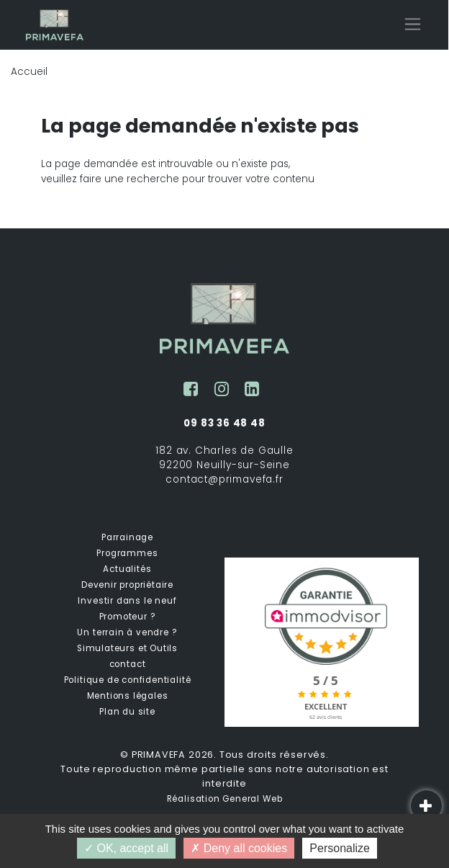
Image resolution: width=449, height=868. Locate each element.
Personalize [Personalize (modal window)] (340, 848)
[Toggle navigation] (413, 24)
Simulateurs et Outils (127, 648)
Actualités (127, 569)
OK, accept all (126, 848)
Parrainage (127, 537)
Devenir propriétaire (127, 585)
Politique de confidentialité (128, 680)
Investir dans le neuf (127, 601)
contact (128, 664)
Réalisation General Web (225, 799)
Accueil (29, 72)
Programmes (127, 553)
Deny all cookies (239, 848)
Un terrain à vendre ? (127, 632)
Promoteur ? (128, 617)
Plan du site (127, 712)
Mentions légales (128, 696)
